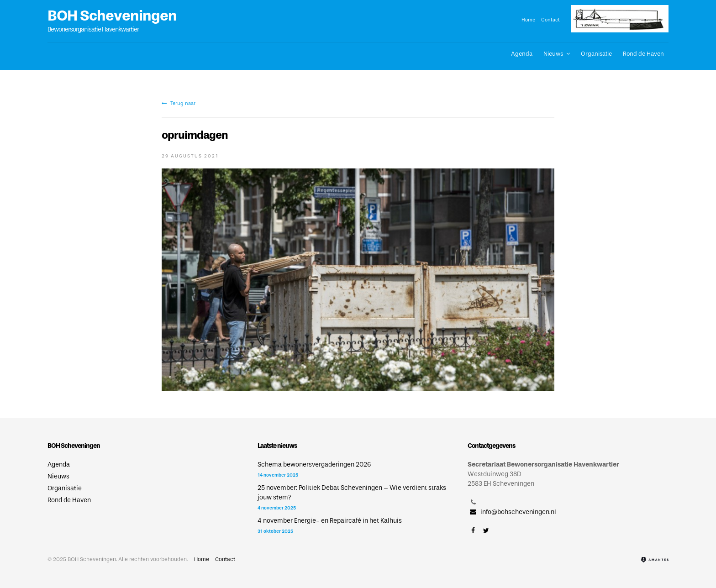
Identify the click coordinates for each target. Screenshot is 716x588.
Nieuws (553, 54)
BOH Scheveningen (112, 16)
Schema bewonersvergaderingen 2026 (314, 465)
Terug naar (179, 103)
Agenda (522, 54)
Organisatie (596, 54)
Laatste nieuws (277, 446)
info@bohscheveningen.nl (512, 512)
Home (528, 20)
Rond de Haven (643, 54)
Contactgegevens (491, 446)
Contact (550, 20)
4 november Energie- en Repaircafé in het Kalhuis (330, 521)
